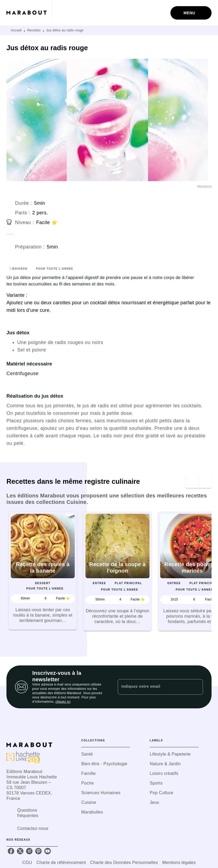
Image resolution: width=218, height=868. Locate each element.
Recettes (34, 30)
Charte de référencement (61, 862)
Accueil (16, 30)
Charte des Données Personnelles (124, 862)
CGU (27, 862)
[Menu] (191, 13)
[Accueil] (29, 13)
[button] (43, 571)
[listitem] (11, 851)
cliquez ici (63, 702)
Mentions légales (179, 862)
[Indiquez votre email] (154, 687)
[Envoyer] (196, 687)
